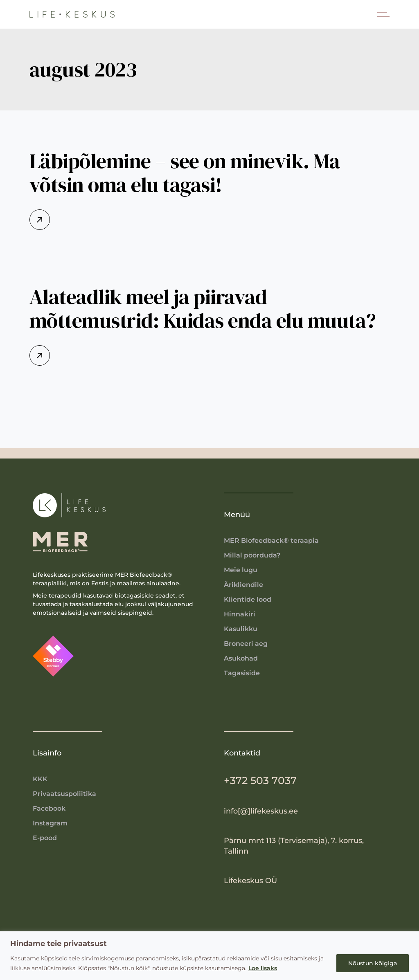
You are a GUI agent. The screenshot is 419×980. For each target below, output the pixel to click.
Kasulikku (241, 629)
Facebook (49, 808)
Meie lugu (241, 570)
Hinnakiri (240, 614)
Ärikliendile (243, 585)
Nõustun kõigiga (373, 963)
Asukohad (241, 658)
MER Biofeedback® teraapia (271, 541)
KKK (40, 779)
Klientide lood (248, 599)
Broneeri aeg (246, 644)
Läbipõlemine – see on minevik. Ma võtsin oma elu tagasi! (185, 173)
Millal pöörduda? (252, 555)
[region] (209, 956)
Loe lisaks (263, 968)
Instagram (50, 823)
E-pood (45, 838)
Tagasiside (242, 673)
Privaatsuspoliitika (64, 794)
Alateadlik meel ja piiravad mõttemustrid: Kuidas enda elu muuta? (203, 309)
